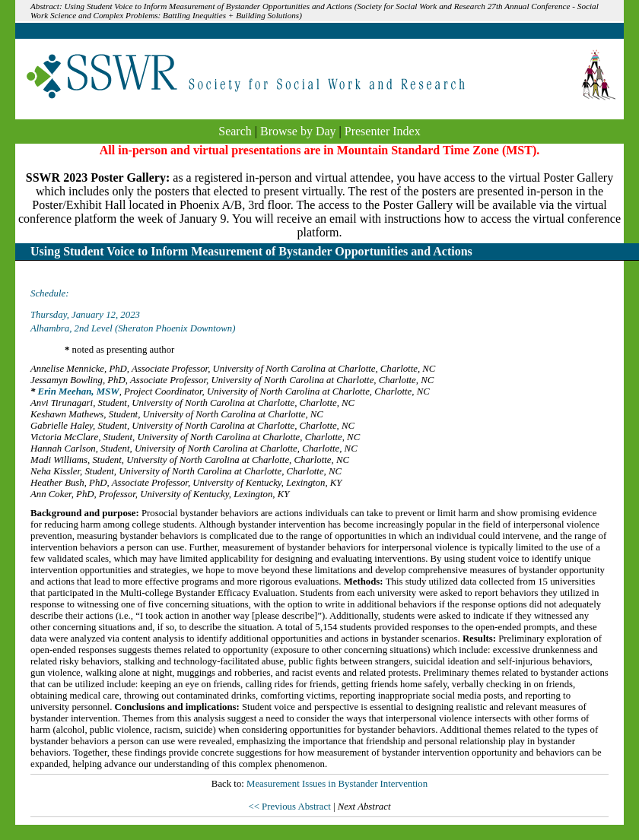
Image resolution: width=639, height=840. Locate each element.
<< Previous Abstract (290, 807)
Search (235, 131)
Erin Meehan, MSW (79, 391)
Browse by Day (298, 131)
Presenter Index (383, 131)
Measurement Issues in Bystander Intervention (337, 784)
